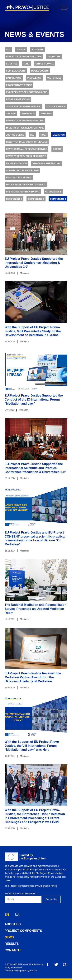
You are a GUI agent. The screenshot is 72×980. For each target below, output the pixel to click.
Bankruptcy (14, 79)
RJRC (26, 64)
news (9, 937)
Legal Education (16, 164)
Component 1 (53, 193)
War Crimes (54, 79)
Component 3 (36, 200)
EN (7, 915)
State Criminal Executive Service (26, 150)
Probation (54, 57)
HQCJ (43, 136)
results (12, 944)
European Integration (47, 164)
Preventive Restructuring (23, 193)
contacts (13, 950)
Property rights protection (24, 57)
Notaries (46, 114)
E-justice (12, 64)
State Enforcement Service (23, 107)
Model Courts (40, 72)
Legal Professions (18, 100)
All (8, 50)
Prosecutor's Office (19, 86)
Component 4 (58, 200)
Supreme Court (16, 72)
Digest (57, 150)
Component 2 (14, 200)
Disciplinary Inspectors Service (26, 185)
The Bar (11, 114)
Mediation (59, 136)
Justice (21, 50)
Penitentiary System (19, 178)
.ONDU (33, 971)
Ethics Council (45, 64)
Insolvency (34, 79)
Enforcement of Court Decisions (27, 93)
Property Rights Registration (25, 121)
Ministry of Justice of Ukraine (25, 129)
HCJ (32, 136)
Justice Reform (56, 107)
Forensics (28, 114)
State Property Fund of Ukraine (26, 157)
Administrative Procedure (22, 171)
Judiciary (37, 50)
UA (17, 915)
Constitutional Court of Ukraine (27, 143)
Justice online (15, 136)
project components (23, 931)
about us (13, 924)
